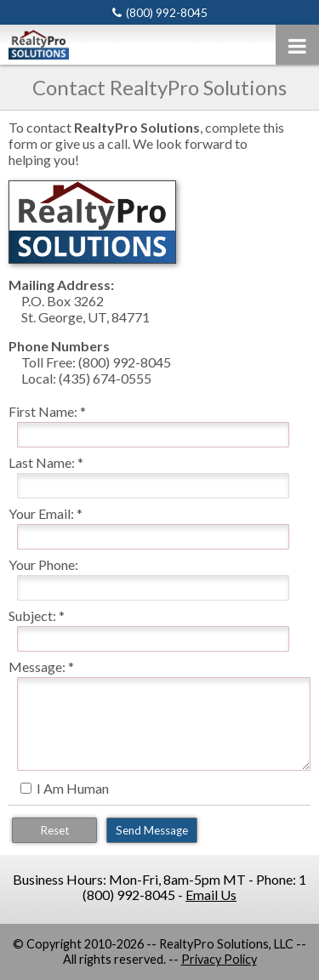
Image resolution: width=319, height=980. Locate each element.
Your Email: (41, 513)
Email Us (211, 895)
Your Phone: (43, 564)
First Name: (43, 411)
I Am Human (73, 788)
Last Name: (42, 462)
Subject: (32, 615)
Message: (37, 667)
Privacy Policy (219, 959)
